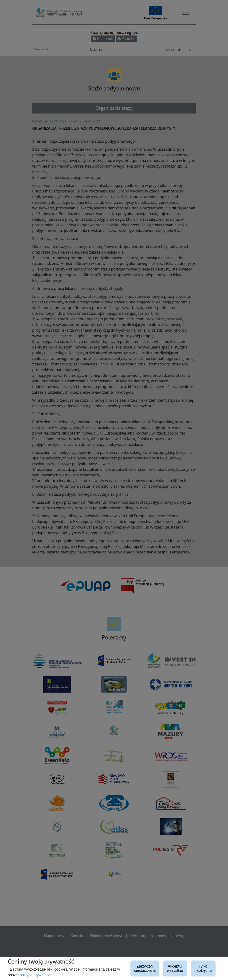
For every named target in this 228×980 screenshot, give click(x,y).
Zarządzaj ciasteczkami (145, 968)
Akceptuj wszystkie (175, 968)
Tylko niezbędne (203, 968)
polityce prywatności (37, 975)
